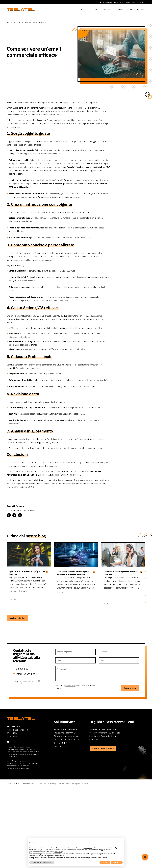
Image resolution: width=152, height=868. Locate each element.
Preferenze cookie (64, 784)
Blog (14, 23)
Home (81, 9)
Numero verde (119, 2)
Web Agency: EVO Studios (80, 784)
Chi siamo (120, 9)
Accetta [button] (117, 862)
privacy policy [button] (88, 848)
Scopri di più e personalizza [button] (42, 862)
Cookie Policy (52, 784)
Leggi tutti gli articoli (17, 618)
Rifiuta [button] (105, 862)
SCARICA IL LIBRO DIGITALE (103, 748)
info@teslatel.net (25, 674)
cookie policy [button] (58, 852)
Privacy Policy (70, 686)
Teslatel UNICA (130, 2)
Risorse (130, 9)
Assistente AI (141, 2)
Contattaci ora (130, 688)
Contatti (141, 9)
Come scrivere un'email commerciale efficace (32, 23)
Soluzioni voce (93, 9)
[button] (122, 841)
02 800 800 (22, 669)
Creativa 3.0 (108, 9)
